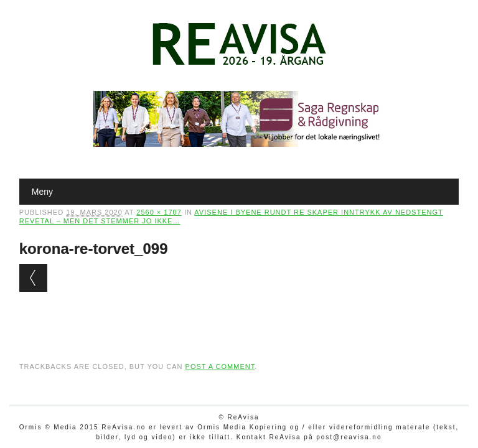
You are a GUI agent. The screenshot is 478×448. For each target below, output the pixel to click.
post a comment (220, 366)
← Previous (33, 278)
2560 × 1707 (159, 212)
